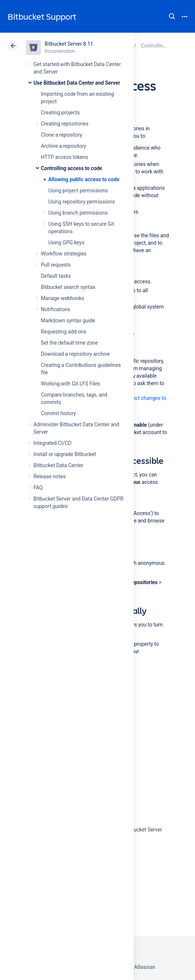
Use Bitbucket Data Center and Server (77, 83)
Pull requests (56, 265)
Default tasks (56, 276)
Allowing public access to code (84, 179)
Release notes (50, 476)
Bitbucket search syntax (68, 287)
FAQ (38, 488)
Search (172, 16)
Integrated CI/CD (53, 443)
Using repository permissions (82, 202)
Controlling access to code (71, 168)
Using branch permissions (78, 213)
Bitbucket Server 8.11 (69, 44)
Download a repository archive (75, 354)
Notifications (56, 309)
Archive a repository (64, 146)
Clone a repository (61, 135)
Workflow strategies (64, 254)
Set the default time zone (69, 343)
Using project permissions (78, 191)
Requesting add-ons (64, 332)
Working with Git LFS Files (71, 384)
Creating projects (60, 113)
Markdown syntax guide (68, 320)
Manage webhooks (63, 298)
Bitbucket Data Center (58, 465)
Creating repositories (65, 124)
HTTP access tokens (64, 157)
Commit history (58, 413)
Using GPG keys (66, 242)
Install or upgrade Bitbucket (65, 454)
